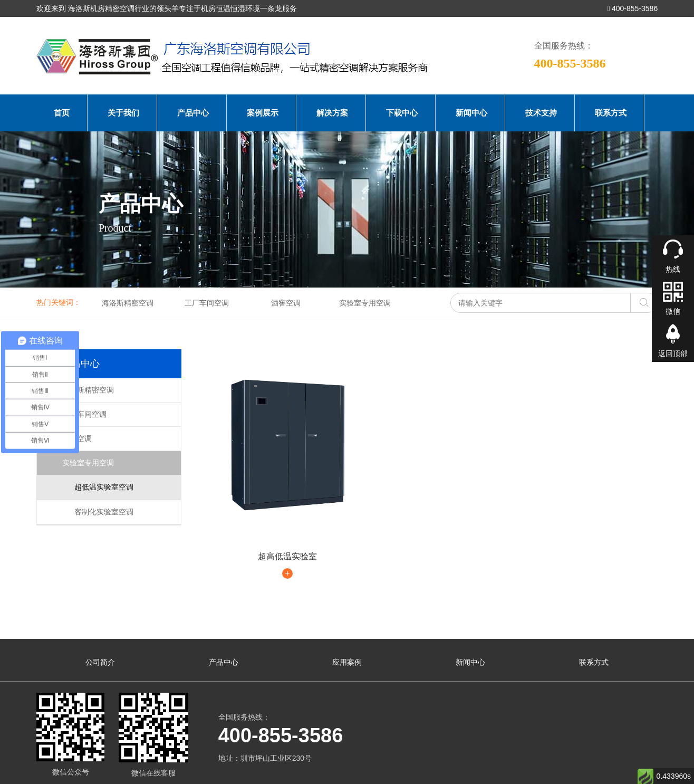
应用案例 (347, 616)
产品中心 (193, 113)
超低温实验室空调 (98, 487)
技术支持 (541, 113)
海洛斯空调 (55, 773)
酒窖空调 (286, 303)
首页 (62, 113)
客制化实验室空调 (98, 512)
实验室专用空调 (365, 303)
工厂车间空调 (207, 303)
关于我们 (123, 113)
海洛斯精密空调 (128, 303)
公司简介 (100, 616)
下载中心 (402, 113)
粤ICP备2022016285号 (299, 762)
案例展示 (263, 113)
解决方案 (332, 113)
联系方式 (611, 113)
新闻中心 (471, 113)
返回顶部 (673, 353)
